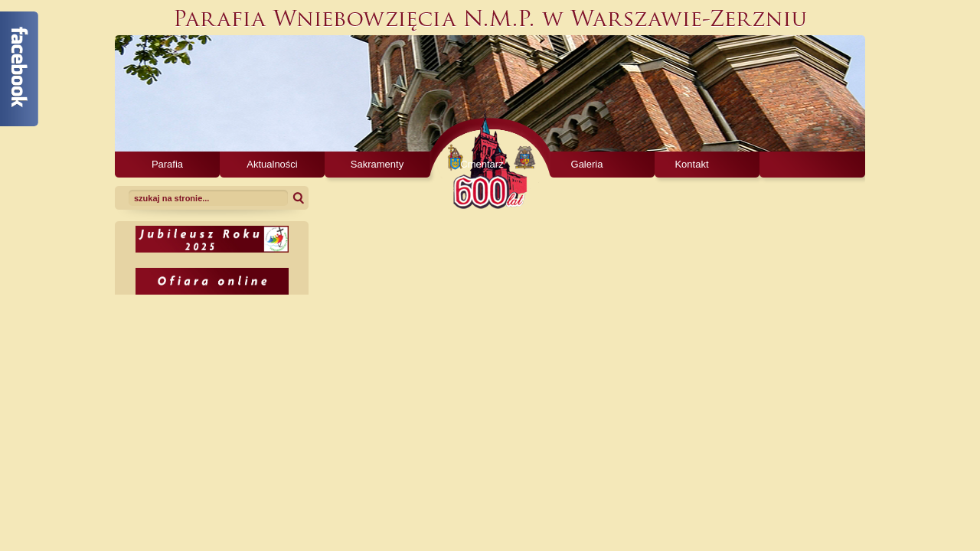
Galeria (587, 164)
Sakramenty (377, 164)
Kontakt (691, 164)
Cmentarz (482, 164)
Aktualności (272, 164)
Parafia (167, 164)
